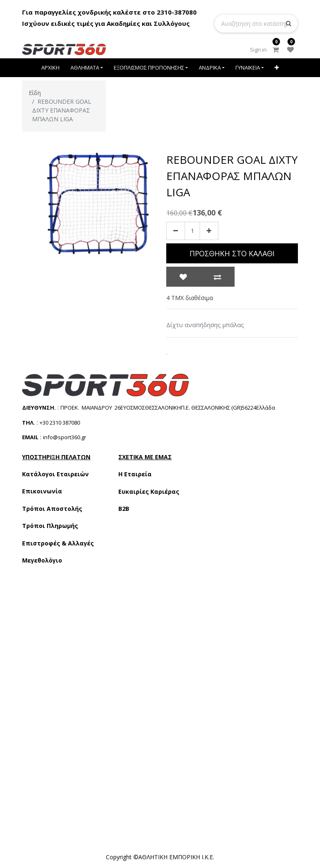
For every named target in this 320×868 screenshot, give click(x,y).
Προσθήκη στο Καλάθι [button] (232, 253)
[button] (277, 68)
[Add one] (209, 231)
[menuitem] (51, 68)
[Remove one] (176, 231)
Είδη (35, 93)
